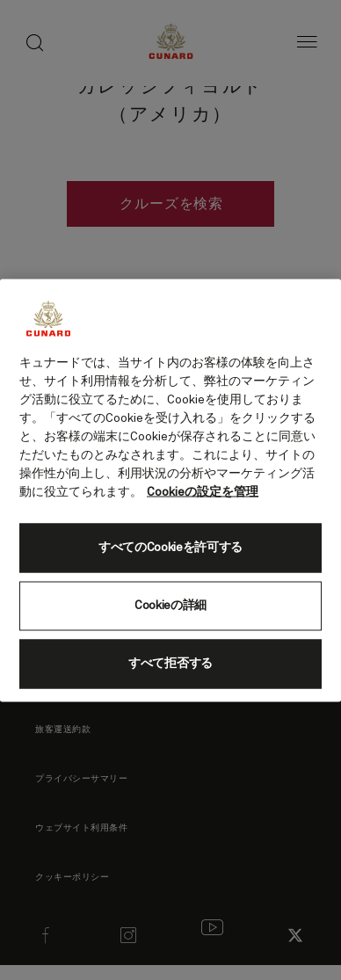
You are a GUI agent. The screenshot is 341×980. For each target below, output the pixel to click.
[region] (170, 490)
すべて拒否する (170, 664)
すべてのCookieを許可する (170, 548)
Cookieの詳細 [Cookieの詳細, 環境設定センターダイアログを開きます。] (170, 606)
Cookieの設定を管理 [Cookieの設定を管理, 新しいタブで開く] (203, 491)
